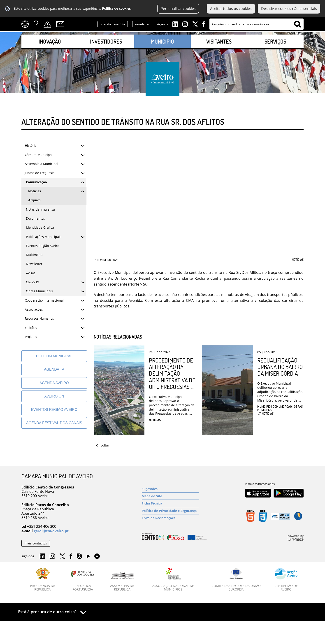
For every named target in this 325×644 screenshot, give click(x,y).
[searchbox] (257, 24)
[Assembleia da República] (122, 581)
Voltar (105, 445)
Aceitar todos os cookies (231, 9)
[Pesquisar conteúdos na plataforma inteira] (297, 24)
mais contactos (36, 543)
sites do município (113, 24)
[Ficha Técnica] (170, 503)
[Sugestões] (170, 489)
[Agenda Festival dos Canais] (54, 423)
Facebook (204, 24)
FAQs (36, 24)
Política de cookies (116, 8)
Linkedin (175, 24)
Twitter (195, 24)
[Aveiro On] (54, 396)
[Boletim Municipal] (54, 356)
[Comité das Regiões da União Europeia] (236, 580)
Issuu (79, 556)
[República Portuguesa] (83, 580)
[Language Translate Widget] (27, 24)
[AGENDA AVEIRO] (54, 383)
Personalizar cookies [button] (178, 9)
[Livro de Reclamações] (170, 518)
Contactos (60, 24)
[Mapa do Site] (170, 496)
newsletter (142, 24)
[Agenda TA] (54, 369)
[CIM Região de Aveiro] (286, 580)
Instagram (185, 24)
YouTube (88, 557)
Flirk (97, 556)
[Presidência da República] (43, 580)
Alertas (47, 24)
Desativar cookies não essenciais (289, 9)
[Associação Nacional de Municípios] (173, 580)
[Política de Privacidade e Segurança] (170, 511)
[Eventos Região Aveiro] (54, 410)
